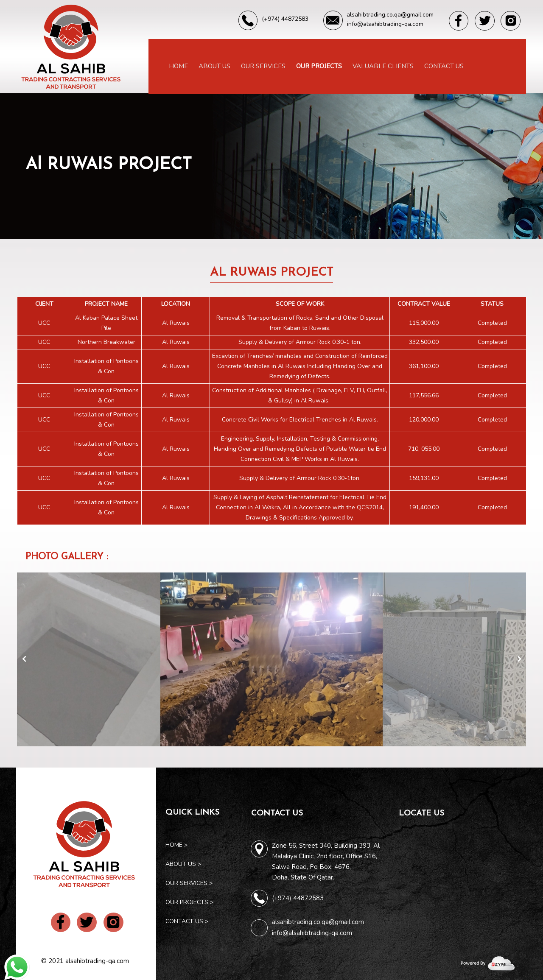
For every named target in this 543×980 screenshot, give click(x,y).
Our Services (263, 66)
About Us (214, 66)
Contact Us (444, 66)
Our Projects (319, 66)
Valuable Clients (383, 66)
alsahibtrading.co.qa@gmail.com (318, 922)
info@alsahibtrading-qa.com (312, 933)
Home (178, 66)
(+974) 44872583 (298, 898)
